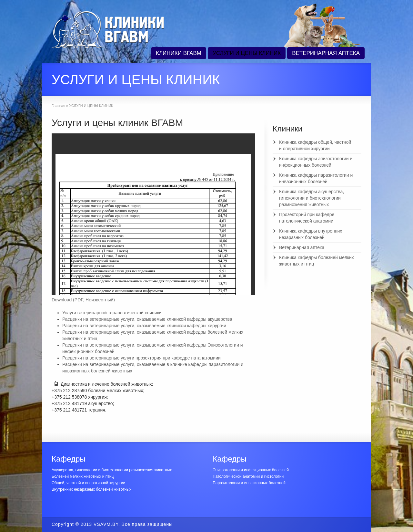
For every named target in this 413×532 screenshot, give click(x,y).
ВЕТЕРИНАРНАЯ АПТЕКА (326, 53)
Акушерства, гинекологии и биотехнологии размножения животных (112, 470)
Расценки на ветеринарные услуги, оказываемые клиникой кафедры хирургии (144, 326)
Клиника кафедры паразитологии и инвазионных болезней (316, 178)
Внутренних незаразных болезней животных (91, 489)
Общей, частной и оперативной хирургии (88, 483)
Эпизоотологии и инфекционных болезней (251, 470)
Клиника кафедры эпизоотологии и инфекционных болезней (316, 162)
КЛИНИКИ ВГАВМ (179, 53)
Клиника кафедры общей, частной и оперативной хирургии (315, 145)
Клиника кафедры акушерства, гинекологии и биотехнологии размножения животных (312, 198)
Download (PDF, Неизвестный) (83, 300)
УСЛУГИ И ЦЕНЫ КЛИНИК (247, 53)
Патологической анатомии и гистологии (248, 476)
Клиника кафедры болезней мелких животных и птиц (317, 261)
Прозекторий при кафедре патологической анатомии (307, 218)
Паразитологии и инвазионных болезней (249, 483)
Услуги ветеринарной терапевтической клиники (112, 313)
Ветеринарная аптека (302, 247)
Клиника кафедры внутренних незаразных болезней (311, 234)
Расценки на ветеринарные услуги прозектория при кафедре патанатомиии (141, 358)
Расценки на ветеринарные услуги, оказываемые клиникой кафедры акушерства (147, 319)
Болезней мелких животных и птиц (83, 476)
